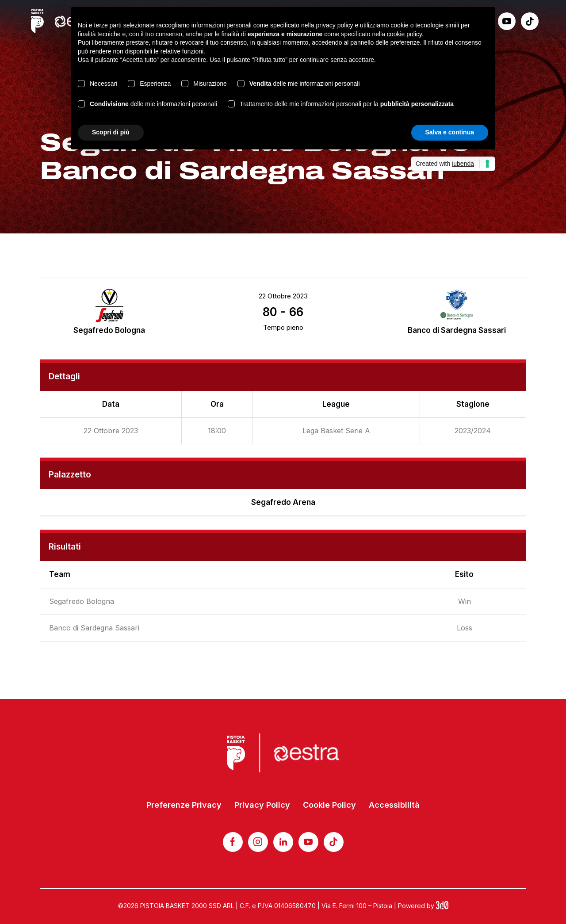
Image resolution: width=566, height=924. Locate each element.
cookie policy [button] (404, 34)
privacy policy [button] (335, 25)
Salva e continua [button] (450, 132)
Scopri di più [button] (111, 132)
